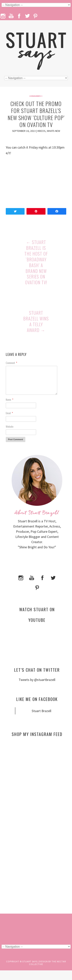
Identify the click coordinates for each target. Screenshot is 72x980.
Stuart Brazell (41, 711)
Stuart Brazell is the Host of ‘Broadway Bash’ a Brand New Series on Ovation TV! (36, 262)
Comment (11, 363)
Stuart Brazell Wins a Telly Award (36, 321)
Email (9, 413)
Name (10, 399)
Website (10, 426)
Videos (41, 131)
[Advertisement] (37, 777)
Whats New (53, 131)
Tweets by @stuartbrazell (37, 680)
